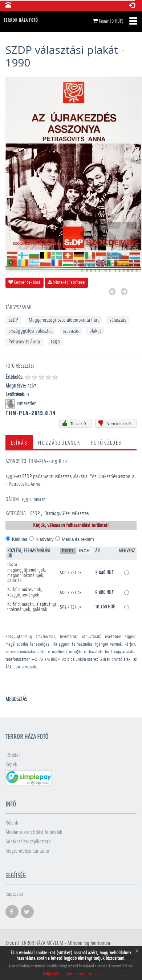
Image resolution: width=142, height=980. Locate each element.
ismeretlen (27, 404)
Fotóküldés (106, 442)
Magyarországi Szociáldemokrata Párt (64, 320)
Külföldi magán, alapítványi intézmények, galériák (32, 607)
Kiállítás (20, 539)
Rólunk (12, 823)
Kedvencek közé (25, 282)
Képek (11, 765)
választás (118, 320)
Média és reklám (78, 539)
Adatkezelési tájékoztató (28, 842)
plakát (95, 331)
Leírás (19, 442)
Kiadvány (44, 539)
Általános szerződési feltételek (34, 832)
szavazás (71, 331)
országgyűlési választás (30, 331)
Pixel (68, 551)
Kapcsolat (14, 894)
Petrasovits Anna (24, 342)
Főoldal (13, 755)
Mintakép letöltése (66, 282)
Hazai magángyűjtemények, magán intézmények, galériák (27, 573)
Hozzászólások (59, 442)
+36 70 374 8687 (46, 660)
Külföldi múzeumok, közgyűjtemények (25, 592)
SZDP (13, 320)
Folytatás (51, 974)
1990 (55, 342)
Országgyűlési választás (66, 513)
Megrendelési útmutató (27, 851)
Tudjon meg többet (83, 974)
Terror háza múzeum (42, 943)
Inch (84, 551)
